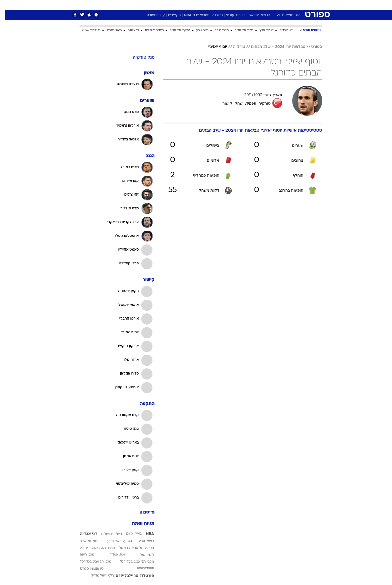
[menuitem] (281, 5)
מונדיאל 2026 (86, 30)
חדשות (284, 5)
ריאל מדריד (109, 30)
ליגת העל (142, 555)
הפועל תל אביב (175, 30)
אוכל (208, 5)
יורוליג (79, 548)
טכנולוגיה (157, 5)
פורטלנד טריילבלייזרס (130, 576)
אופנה (139, 5)
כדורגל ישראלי (255, 15)
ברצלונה (129, 30)
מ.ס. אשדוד (113, 555)
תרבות (251, 5)
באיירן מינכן (129, 534)
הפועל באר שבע (115, 541)
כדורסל (212, 15)
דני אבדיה (281, 30)
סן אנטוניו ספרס (87, 569)
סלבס (235, 5)
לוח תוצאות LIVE (282, 15)
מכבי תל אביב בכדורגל (132, 562)
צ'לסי (106, 576)
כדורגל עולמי (231, 15)
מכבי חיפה (217, 30)
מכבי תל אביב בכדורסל (91, 562)
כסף (222, 5)
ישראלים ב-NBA (191, 15)
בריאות (193, 5)
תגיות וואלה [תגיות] (138, 524)
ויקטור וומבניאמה (99, 548)
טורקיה (234, 47)
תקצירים (170, 15)
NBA (145, 534)
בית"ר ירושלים (150, 30)
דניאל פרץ (262, 30)
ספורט (268, 5)
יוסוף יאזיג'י (213, 47)
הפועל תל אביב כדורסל (132, 548)
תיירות (176, 5)
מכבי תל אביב (239, 30)
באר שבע (198, 30)
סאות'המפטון (140, 569)
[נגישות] (7, 5)
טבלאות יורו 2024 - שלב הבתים (273, 47)
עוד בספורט (151, 15)
